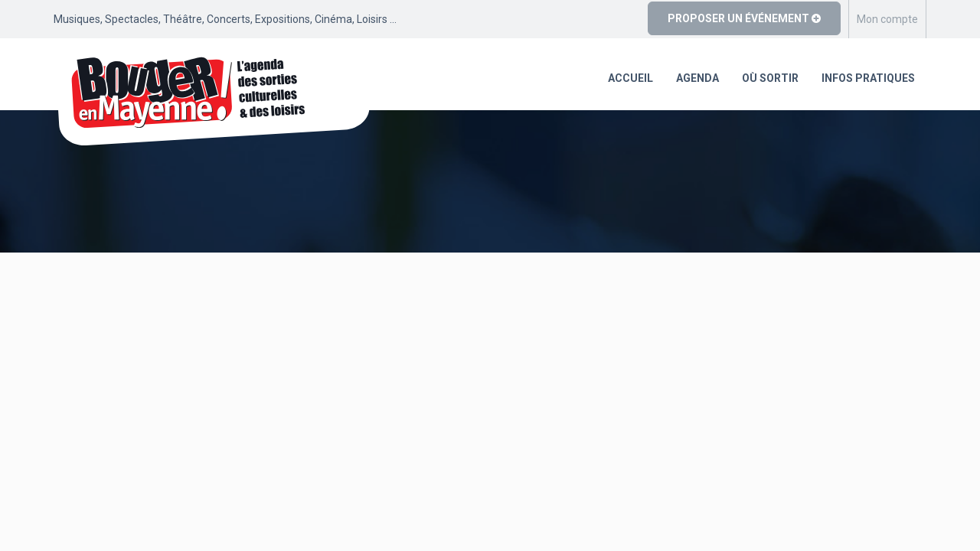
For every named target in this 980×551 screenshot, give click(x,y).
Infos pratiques (868, 78)
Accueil (630, 78)
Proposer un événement (744, 18)
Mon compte (887, 19)
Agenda (697, 78)
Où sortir (770, 78)
